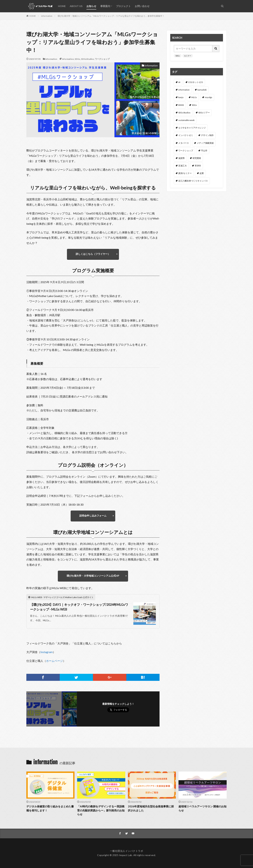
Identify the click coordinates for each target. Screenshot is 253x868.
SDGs (77, 59)
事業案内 (105, 6)
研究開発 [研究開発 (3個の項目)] (197, 158)
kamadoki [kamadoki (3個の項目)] (202, 90)
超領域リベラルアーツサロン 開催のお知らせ (202, 808)
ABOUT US (76, 6)
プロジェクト (123, 6)
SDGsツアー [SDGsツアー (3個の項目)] (204, 113)
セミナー (188, 56)
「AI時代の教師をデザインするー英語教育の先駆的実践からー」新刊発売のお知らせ (101, 810)
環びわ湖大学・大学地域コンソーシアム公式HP (93, 576)
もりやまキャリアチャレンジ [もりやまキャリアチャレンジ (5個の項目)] (192, 128)
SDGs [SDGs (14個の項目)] (194, 105)
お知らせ (91, 6)
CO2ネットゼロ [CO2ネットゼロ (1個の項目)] (196, 82)
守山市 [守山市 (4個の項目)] (204, 151)
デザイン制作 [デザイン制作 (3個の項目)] (207, 135)
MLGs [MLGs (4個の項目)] (194, 97)
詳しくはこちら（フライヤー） (93, 254)
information (47, 16)
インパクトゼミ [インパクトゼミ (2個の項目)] (186, 135)
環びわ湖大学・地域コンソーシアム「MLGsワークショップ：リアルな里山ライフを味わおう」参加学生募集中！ (111, 16)
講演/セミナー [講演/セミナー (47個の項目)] (185, 173)
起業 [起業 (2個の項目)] (202, 173)
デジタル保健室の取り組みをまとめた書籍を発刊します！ (50, 808)
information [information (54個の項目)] (184, 90)
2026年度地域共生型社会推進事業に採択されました (151, 808)
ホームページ (54, 661)
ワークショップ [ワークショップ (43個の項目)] (186, 151)
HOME (62, 6)
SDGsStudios (87, 59)
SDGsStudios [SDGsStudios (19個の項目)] (184, 113)
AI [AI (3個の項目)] (179, 82)
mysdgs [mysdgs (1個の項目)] (209, 97)
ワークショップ (102, 59)
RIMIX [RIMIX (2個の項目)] (181, 105)
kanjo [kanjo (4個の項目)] (181, 97)
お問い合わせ (142, 6)
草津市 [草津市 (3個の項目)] (198, 166)
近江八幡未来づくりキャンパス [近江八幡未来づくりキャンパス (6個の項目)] (193, 181)
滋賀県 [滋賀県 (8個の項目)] (181, 158)
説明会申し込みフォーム (93, 516)
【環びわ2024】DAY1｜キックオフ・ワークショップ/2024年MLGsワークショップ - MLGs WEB (79, 607)
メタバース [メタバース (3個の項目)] (184, 143)
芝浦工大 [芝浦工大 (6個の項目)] (183, 166)
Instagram (47, 652)
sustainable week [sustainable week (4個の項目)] (186, 120)
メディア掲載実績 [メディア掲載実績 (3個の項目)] (205, 143)
